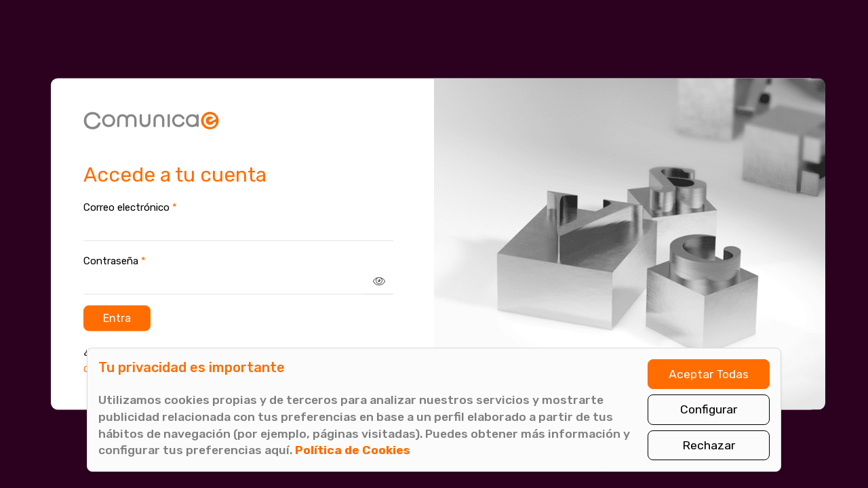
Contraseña (115, 260)
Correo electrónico (130, 207)
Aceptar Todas (709, 374)
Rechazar (709, 445)
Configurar (709, 409)
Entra (117, 318)
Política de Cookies (353, 450)
